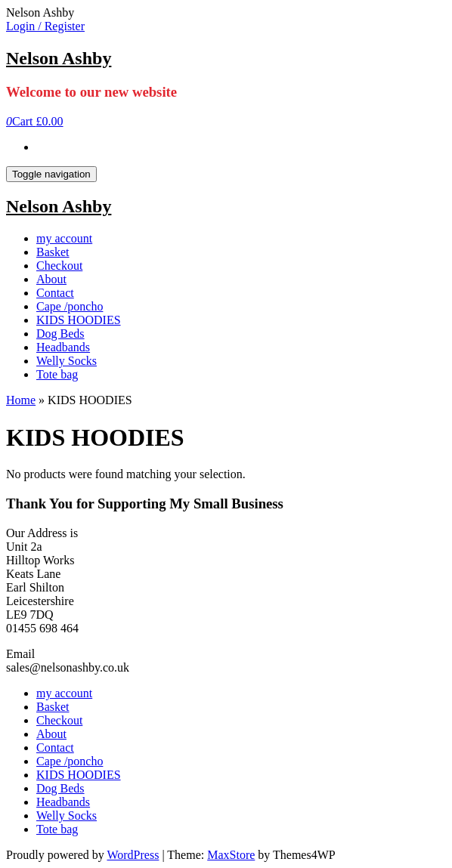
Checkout (59, 266)
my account (64, 238)
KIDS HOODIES (79, 320)
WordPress (133, 855)
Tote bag (57, 374)
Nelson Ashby (59, 58)
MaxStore (231, 855)
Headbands (63, 347)
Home (21, 400)
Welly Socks (67, 361)
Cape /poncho (70, 306)
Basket (53, 252)
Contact (55, 293)
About (51, 279)
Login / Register (45, 26)
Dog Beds (60, 334)
